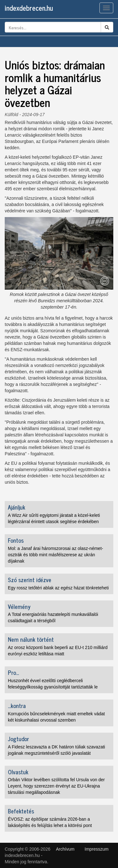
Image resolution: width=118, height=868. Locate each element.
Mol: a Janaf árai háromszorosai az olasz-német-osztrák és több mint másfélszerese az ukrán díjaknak (56, 555)
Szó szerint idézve (30, 580)
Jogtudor (18, 739)
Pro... (13, 672)
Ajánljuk (17, 507)
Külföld (11, 115)
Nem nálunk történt (31, 639)
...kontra (17, 706)
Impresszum (97, 849)
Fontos (16, 540)
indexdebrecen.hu (29, 8)
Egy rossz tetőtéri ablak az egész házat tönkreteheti (58, 588)
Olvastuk (18, 772)
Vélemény (19, 606)
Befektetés (21, 811)
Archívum (65, 849)
